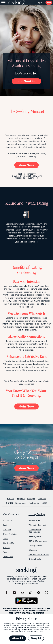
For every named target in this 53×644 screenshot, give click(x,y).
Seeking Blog (35, 536)
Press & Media (10, 534)
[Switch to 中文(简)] (9, 503)
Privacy (7, 548)
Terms (6, 552)
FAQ (5, 525)
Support (7, 530)
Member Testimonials (39, 555)
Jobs (6, 539)
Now (26, 165)
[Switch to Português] (34, 503)
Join (49, 3)
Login (40, 3)
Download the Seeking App (35, 531)
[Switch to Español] (21, 499)
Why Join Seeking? (37, 525)
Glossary (33, 550)
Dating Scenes (35, 545)
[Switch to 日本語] (44, 503)
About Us (8, 520)
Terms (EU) (8, 557)
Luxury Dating (37, 515)
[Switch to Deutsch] (42, 499)
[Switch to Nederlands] (21, 503)
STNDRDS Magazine (38, 541)
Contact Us (8, 543)
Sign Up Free (34, 520)
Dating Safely (35, 559)
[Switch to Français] (31, 499)
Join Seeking (26, 81)
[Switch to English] (11, 499)
